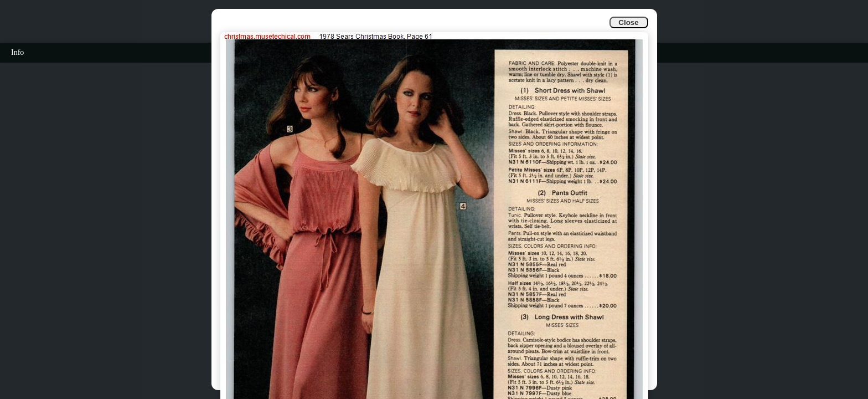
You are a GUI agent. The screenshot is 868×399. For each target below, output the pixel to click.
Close (628, 22)
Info (17, 52)
